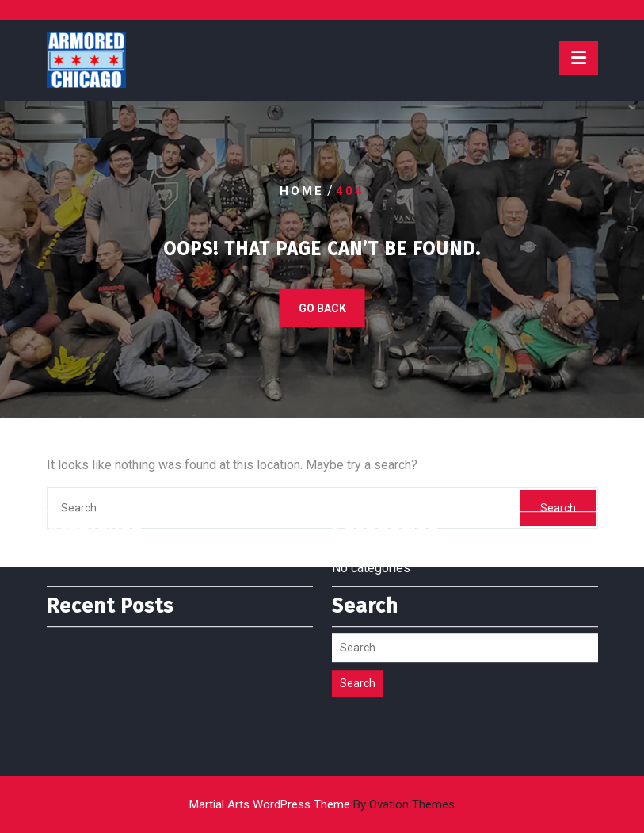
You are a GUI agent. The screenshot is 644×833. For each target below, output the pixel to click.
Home (302, 191)
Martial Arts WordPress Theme (322, 804)
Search (358, 654)
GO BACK (322, 308)
